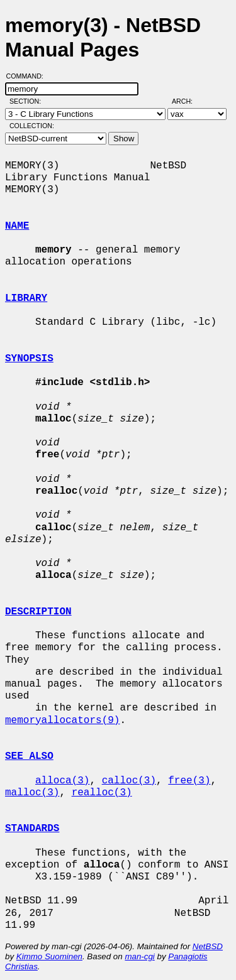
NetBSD (208, 946)
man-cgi (139, 956)
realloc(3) (102, 793)
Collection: (32, 126)
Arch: (188, 101)
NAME (17, 226)
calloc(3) (129, 781)
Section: (28, 101)
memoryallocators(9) (62, 721)
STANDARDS (32, 829)
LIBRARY (26, 298)
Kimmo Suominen (49, 956)
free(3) (189, 781)
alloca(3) (62, 781)
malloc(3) (32, 793)
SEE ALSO (29, 756)
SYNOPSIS (29, 359)
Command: (29, 76)
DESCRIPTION (38, 612)
